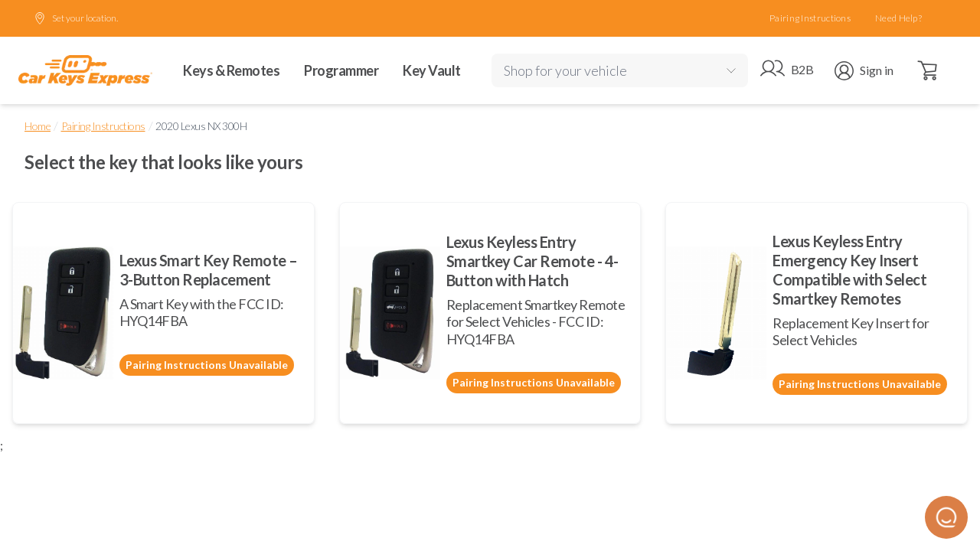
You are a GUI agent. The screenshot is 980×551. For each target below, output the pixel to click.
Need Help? (898, 18)
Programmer (341, 70)
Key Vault (432, 70)
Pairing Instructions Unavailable (207, 365)
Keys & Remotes (231, 70)
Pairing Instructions (810, 18)
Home (38, 126)
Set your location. (76, 18)
